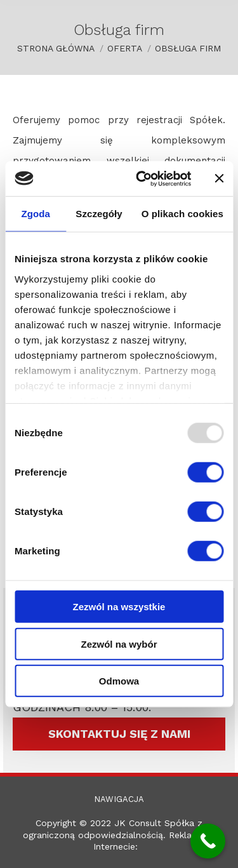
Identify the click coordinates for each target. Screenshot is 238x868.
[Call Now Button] (208, 841)
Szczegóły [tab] (99, 214)
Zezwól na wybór (119, 644)
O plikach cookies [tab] (182, 214)
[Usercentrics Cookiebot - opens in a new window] (142, 178)
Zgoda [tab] (36, 214)
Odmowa (119, 681)
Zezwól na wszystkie (119, 607)
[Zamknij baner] (219, 178)
